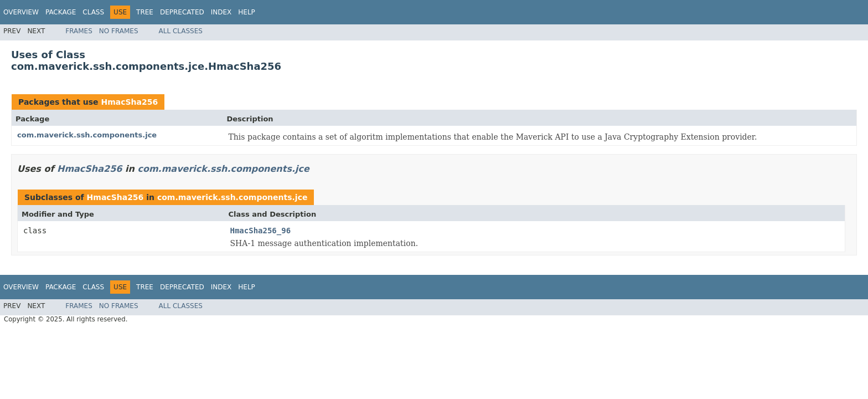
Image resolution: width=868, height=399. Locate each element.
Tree (145, 12)
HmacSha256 (129, 102)
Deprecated (182, 12)
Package (61, 12)
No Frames (119, 31)
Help (247, 12)
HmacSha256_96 (261, 231)
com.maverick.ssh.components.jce (87, 135)
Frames (79, 31)
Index (221, 12)
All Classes (181, 31)
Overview (21, 12)
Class (93, 12)
